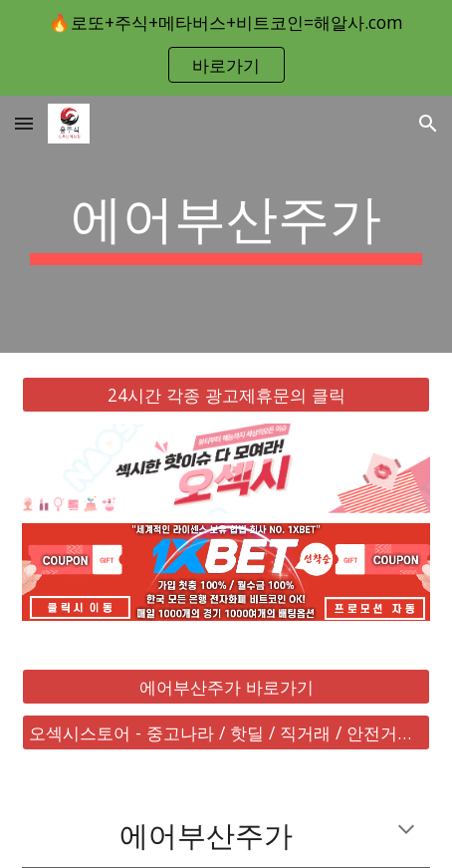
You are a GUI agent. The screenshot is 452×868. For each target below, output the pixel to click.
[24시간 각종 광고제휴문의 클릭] (226, 395)
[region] (226, 48)
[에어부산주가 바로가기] (226, 686)
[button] (24, 123)
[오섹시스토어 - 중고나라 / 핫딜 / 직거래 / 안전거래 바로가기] (226, 733)
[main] (226, 224)
